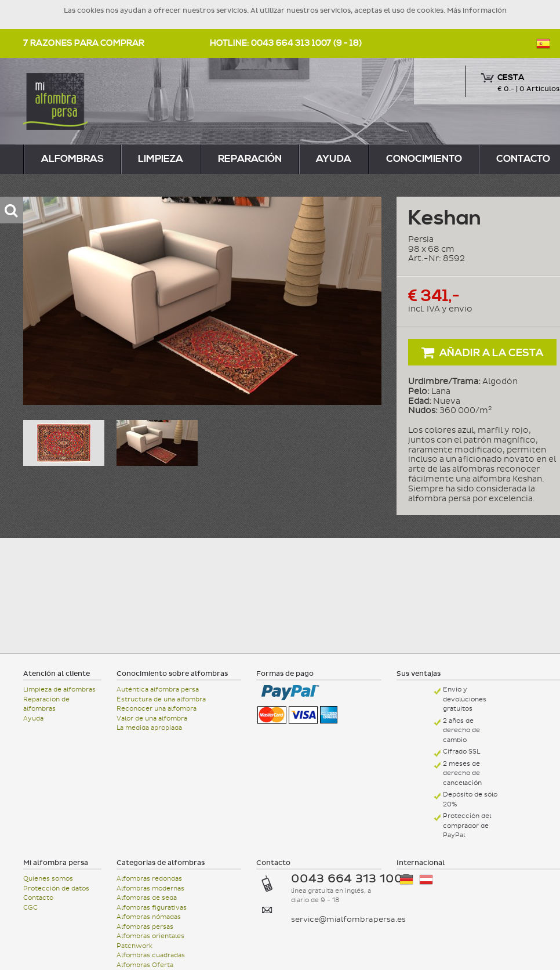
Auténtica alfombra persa (158, 690)
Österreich (426, 880)
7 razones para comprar (84, 43)
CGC (30, 908)
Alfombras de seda (147, 898)
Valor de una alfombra (152, 719)
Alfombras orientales (150, 936)
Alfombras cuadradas (151, 955)
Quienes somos (48, 879)
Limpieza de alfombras (59, 690)
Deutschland (406, 880)
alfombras (72, 159)
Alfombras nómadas (149, 917)
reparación (250, 159)
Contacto (38, 898)
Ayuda (334, 159)
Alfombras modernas (150, 888)
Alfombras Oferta (145, 965)
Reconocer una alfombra (157, 709)
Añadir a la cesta (483, 352)
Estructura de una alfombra (161, 699)
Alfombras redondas (149, 879)
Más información (477, 10)
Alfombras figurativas (152, 908)
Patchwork (134, 946)
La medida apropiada (149, 728)
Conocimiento (424, 159)
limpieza (161, 159)
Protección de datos (56, 888)
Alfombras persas (145, 927)
